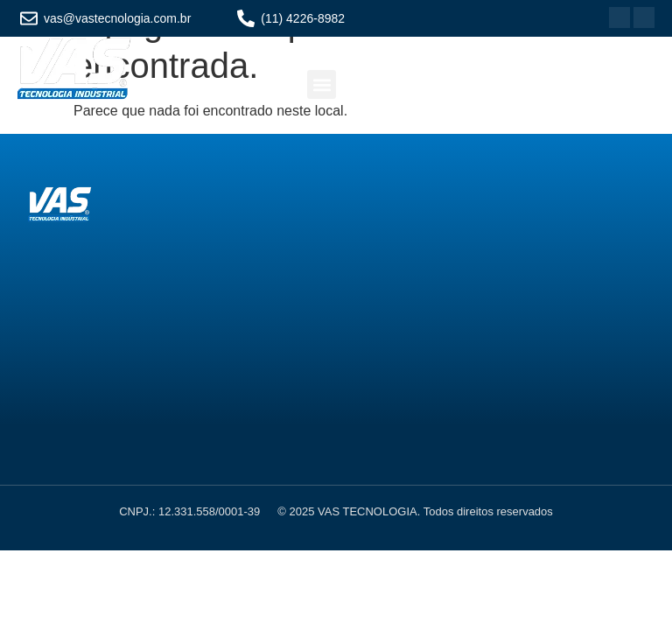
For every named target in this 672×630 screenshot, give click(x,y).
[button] (322, 84)
